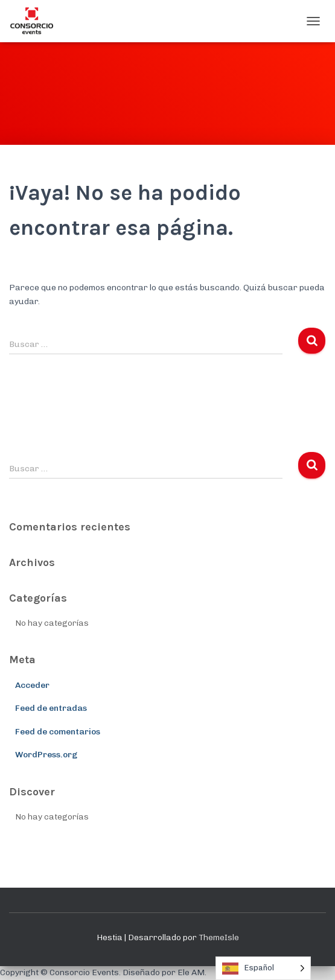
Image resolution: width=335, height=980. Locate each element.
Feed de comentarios (58, 732)
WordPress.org (46, 755)
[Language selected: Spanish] (263, 968)
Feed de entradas (51, 708)
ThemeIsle (219, 937)
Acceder (32, 685)
